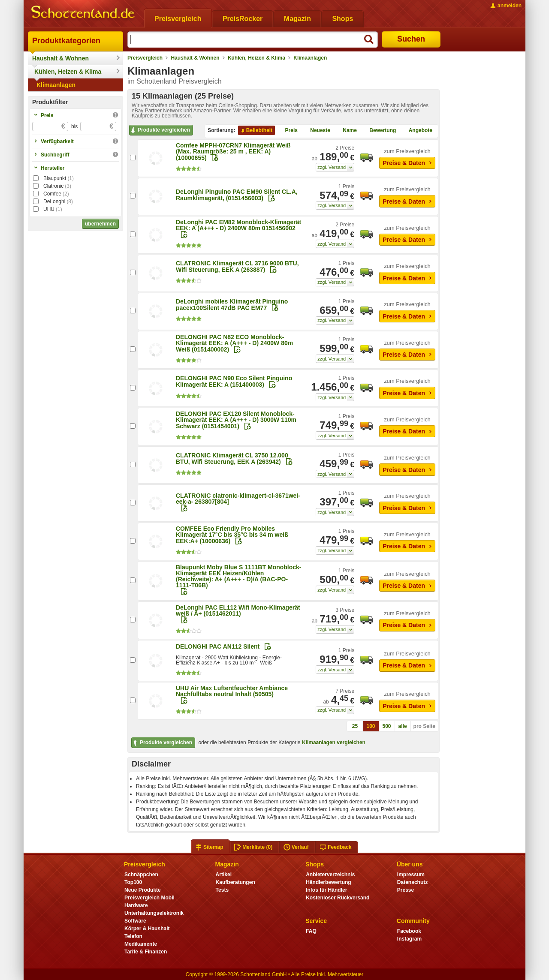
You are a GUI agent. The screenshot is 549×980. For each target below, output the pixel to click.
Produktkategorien (66, 41)
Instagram (409, 939)
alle (403, 726)
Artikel (224, 875)
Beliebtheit (256, 131)
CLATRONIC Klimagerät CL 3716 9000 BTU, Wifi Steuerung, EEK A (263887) (237, 266)
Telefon (133, 936)
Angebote (417, 131)
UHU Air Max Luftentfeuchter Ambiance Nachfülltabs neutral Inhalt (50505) (232, 691)
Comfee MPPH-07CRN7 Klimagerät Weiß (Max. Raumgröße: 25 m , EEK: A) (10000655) (233, 152)
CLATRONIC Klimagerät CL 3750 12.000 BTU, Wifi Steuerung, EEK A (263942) (232, 458)
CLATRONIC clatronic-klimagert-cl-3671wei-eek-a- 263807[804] (238, 499)
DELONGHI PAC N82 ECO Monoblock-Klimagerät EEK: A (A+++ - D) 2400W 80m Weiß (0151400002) (234, 343)
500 (387, 726)
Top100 (133, 882)
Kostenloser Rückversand (338, 898)
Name (346, 131)
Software (135, 921)
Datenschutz (412, 882)
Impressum (411, 875)
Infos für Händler (326, 890)
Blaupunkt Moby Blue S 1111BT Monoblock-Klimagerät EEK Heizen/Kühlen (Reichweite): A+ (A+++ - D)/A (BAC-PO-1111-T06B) (238, 576)
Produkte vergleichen (160, 130)
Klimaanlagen (56, 85)
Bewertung (379, 131)
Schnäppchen (141, 875)
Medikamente (141, 944)
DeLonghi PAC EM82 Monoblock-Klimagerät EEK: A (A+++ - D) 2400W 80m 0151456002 (238, 225)
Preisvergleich (145, 58)
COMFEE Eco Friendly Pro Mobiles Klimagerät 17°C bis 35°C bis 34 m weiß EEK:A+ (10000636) (232, 535)
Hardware (136, 905)
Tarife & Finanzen (146, 952)
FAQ (311, 931)
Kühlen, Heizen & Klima (68, 72)
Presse (406, 890)
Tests (222, 890)
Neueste (317, 131)
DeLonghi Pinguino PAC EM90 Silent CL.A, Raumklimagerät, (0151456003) (237, 195)
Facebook (409, 931)
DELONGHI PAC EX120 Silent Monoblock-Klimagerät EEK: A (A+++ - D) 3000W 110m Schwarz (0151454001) (236, 420)
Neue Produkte (143, 890)
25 (355, 726)
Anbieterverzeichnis (330, 875)
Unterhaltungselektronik (154, 913)
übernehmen (100, 224)
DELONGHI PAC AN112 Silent (218, 646)
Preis (288, 131)
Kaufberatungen (235, 882)
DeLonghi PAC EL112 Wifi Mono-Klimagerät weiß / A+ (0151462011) (238, 610)
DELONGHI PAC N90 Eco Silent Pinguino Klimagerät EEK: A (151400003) (234, 381)
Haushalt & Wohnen (60, 58)
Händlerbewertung (328, 882)
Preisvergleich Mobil (149, 898)
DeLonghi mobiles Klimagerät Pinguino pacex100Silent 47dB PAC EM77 (232, 305)
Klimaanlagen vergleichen (334, 743)
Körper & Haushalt (147, 929)
